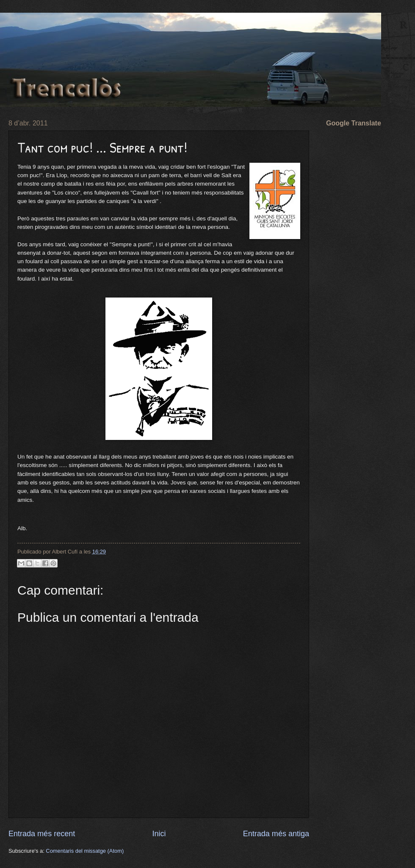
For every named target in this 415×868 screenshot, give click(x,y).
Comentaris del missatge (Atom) (85, 851)
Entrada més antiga (276, 834)
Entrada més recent (42, 834)
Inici (159, 834)
